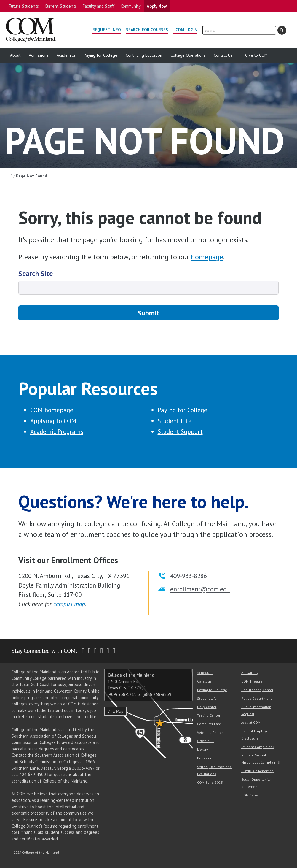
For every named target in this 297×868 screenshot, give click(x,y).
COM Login (186, 30)
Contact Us (223, 55)
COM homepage (52, 410)
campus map (69, 604)
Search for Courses (147, 30)
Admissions (39, 55)
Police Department (257, 698)
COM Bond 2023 (210, 782)
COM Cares (250, 795)
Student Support (180, 432)
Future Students (24, 6)
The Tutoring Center (257, 690)
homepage (207, 257)
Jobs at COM (251, 722)
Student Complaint (257, 747)
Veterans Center (210, 733)
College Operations (188, 55)
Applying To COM (53, 421)
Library (203, 749)
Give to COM (256, 55)
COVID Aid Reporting (257, 771)
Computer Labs (209, 724)
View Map (115, 711)
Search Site (36, 274)
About (15, 55)
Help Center (207, 707)
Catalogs (204, 681)
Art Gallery (250, 673)
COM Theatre (252, 681)
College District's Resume (35, 826)
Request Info (107, 30)
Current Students (61, 6)
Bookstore (205, 758)
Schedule (205, 673)
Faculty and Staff (99, 6)
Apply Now (157, 6)
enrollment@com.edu (200, 589)
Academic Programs (57, 432)
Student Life (175, 421)
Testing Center (209, 715)
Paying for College (100, 55)
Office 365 (205, 741)
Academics (66, 55)
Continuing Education (144, 55)
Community (131, 6)
